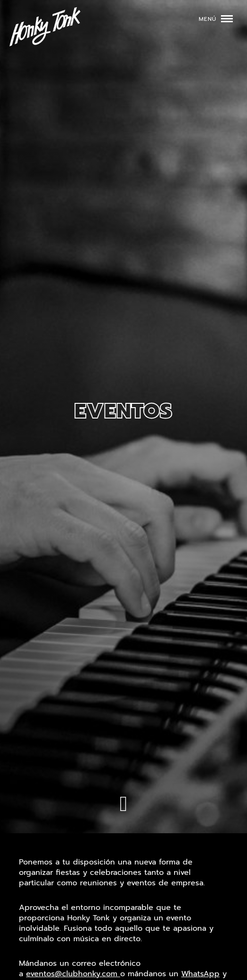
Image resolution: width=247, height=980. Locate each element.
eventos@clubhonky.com (73, 974)
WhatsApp (200, 974)
